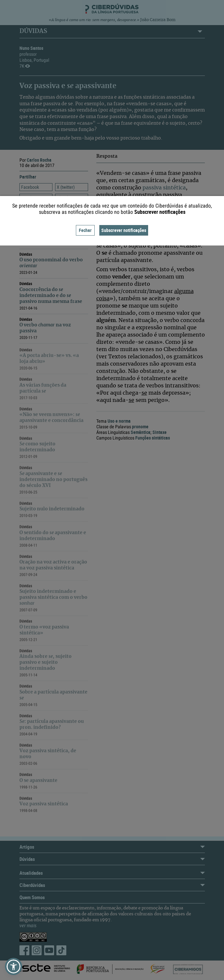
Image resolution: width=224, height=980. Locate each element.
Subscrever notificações (124, 230)
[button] (14, 966)
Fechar (85, 230)
